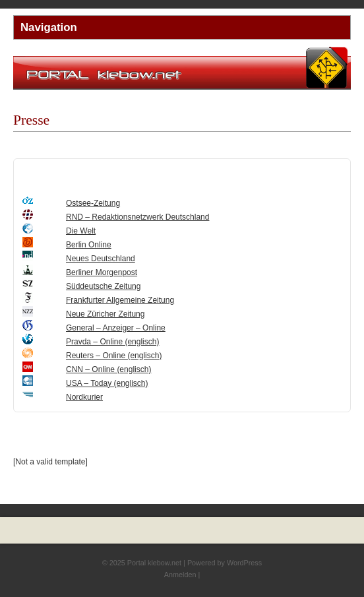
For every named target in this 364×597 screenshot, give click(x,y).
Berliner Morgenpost (102, 272)
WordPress (244, 563)
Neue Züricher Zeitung (105, 314)
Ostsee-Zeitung (93, 203)
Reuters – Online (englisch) (114, 356)
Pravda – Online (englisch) (112, 342)
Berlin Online (89, 245)
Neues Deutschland (101, 259)
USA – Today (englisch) (107, 383)
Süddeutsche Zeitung (103, 286)
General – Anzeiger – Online (116, 328)
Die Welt (81, 231)
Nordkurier (84, 397)
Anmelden (180, 575)
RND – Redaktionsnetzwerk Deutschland (137, 217)
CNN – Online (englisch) (108, 369)
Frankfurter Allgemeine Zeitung (120, 300)
